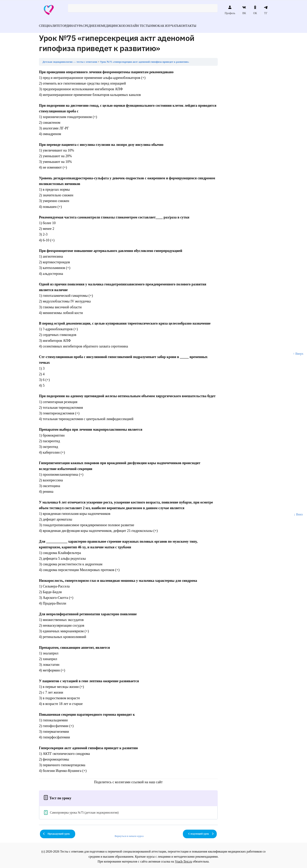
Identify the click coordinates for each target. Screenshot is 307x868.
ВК (244, 10)
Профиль (230, 10)
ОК (255, 10)
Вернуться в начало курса (129, 834)
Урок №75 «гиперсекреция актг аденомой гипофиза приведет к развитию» (145, 59)
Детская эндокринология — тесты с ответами (70, 59)
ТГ (266, 10)
